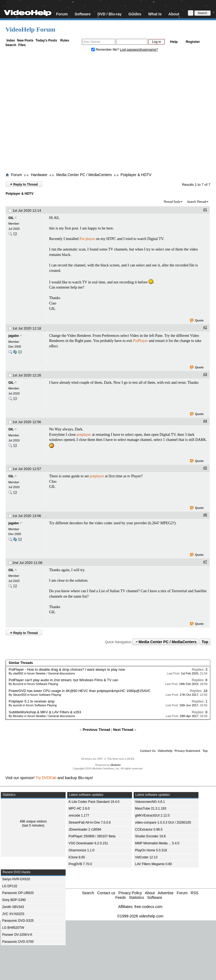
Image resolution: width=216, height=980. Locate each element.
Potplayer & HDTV (136, 175)
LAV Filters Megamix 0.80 (153, 864)
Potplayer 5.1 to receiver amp (32, 701)
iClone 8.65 (77, 857)
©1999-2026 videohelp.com (140, 916)
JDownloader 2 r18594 (85, 830)
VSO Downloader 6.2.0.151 (88, 843)
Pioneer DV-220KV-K (17, 935)
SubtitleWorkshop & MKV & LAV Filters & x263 (45, 712)
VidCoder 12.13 (146, 857)
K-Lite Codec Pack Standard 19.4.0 (94, 802)
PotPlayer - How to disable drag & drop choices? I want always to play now (67, 669)
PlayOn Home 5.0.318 (151, 850)
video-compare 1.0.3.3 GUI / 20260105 (163, 823)
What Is (155, 14)
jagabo (14, 336)
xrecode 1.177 (79, 815)
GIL (11, 218)
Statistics (136, 897)
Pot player (87, 239)
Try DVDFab (46, 778)
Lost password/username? (139, 50)
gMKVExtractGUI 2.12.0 (152, 815)
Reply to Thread (24, 184)
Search (11, 45)
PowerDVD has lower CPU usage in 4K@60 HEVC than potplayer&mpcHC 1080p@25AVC (80, 691)
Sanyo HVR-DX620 (16, 879)
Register (193, 42)
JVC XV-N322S (13, 914)
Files (22, 45)
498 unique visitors (33, 821)
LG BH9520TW (13, 928)
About (174, 14)
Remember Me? (106, 50)
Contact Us (148, 751)
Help (174, 42)
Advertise (166, 893)
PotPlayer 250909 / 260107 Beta (92, 836)
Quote (197, 321)
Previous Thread (96, 730)
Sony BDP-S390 (14, 900)
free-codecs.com (148, 907)
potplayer (84, 435)
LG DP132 (10, 886)
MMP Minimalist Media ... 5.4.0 (157, 843)
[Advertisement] (51, 113)
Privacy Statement (188, 751)
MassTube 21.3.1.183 (151, 808)
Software (82, 14)
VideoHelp (165, 751)
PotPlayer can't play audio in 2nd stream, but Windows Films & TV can (63, 680)
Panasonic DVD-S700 (18, 942)
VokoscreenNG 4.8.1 (150, 802)
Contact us (106, 893)
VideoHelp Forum (30, 29)
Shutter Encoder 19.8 (150, 836)
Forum (62, 14)
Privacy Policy (130, 893)
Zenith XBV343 (13, 907)
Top (205, 642)
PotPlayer (140, 341)
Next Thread (123, 730)
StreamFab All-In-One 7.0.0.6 (90, 823)
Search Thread (197, 202)
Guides (135, 14)
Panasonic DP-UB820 (18, 893)
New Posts (25, 40)
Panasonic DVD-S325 (18, 921)
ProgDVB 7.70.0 (80, 864)
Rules (65, 40)
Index (11, 40)
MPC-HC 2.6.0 (79, 808)
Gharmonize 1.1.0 (81, 850)
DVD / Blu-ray (109, 14)
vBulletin (115, 765)
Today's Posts (46, 40)
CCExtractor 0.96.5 (149, 830)
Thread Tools (172, 202)
